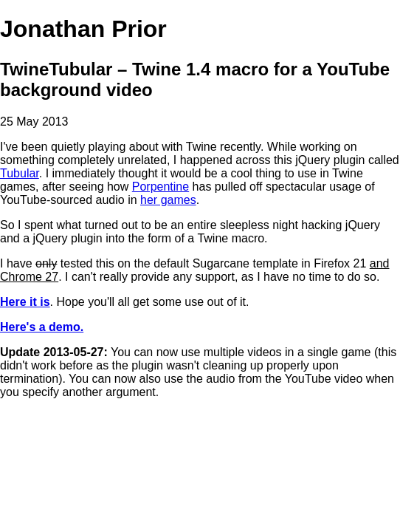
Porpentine (161, 187)
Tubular (20, 173)
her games (168, 200)
